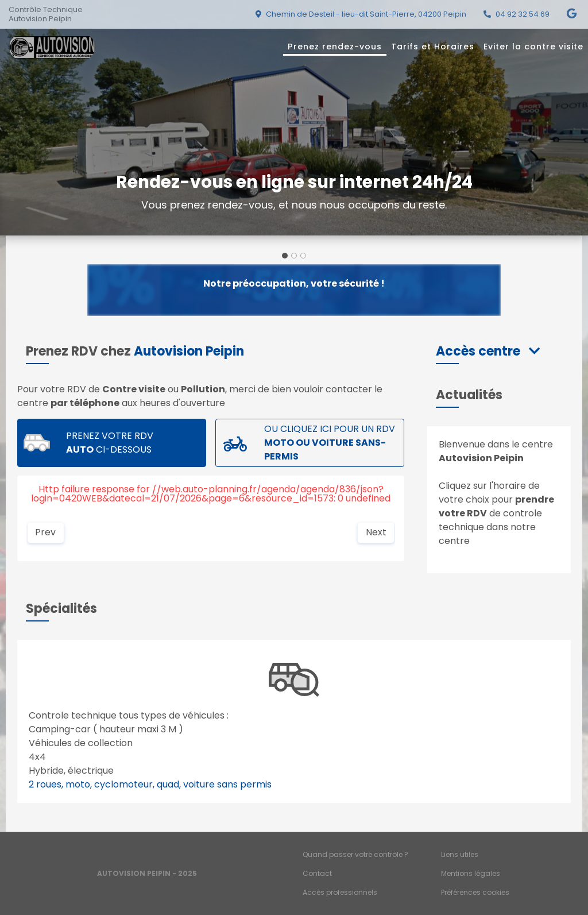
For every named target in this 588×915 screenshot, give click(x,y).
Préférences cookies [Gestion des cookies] (475, 892)
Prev (45, 532)
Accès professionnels (340, 892)
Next (376, 532)
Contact (317, 873)
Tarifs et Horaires (433, 47)
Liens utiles (460, 854)
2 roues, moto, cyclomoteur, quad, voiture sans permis (150, 784)
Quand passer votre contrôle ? (355, 854)
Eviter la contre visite (533, 47)
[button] (488, 351)
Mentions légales (471, 873)
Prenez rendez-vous (335, 47)
